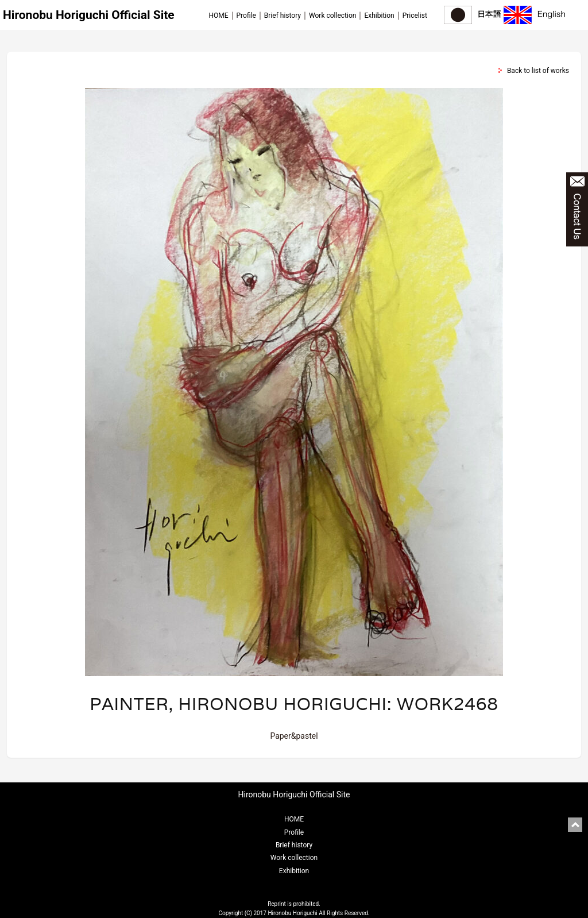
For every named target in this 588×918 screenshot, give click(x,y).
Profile (246, 16)
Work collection (332, 16)
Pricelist (415, 16)
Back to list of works (538, 71)
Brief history (283, 16)
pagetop (575, 825)
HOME (218, 16)
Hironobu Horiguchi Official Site (89, 15)
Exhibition (379, 16)
